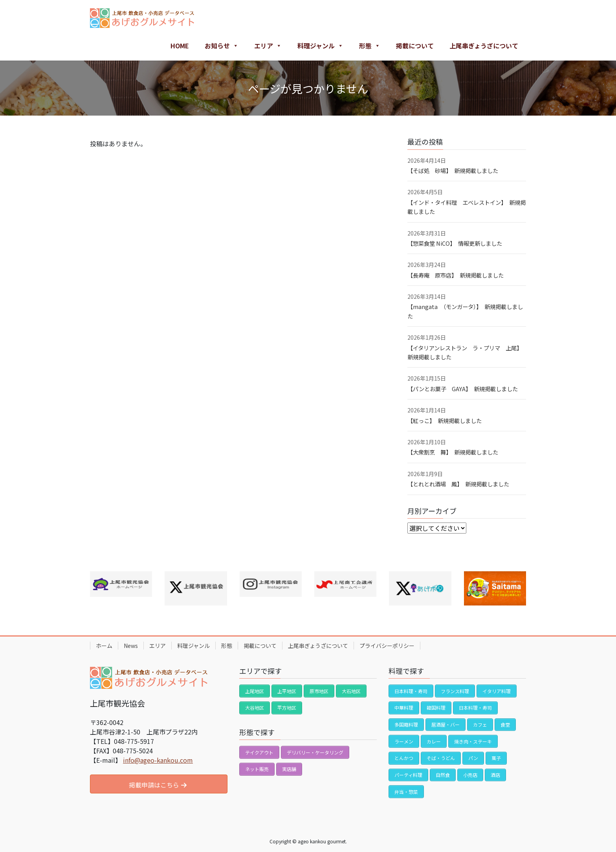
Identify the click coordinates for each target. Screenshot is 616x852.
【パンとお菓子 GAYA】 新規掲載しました (463, 389)
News (131, 646)
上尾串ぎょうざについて (484, 46)
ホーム (104, 646)
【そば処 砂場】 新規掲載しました (453, 170)
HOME (180, 46)
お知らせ (222, 46)
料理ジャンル (320, 46)
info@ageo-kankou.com (158, 760)
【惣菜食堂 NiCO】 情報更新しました (455, 243)
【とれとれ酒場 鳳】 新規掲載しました (458, 484)
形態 (370, 46)
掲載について (415, 46)
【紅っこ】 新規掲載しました (445, 420)
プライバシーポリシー (387, 646)
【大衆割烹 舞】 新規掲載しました (453, 452)
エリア (268, 46)
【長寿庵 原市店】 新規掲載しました (456, 275)
